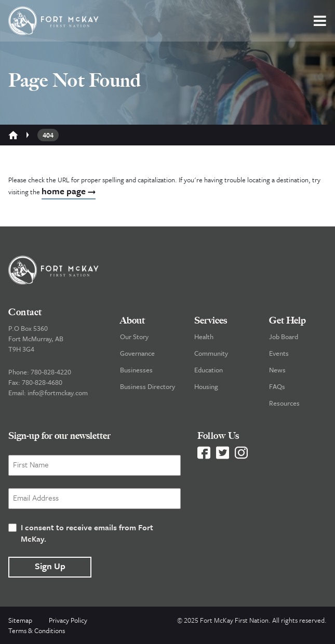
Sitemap (20, 620)
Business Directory (148, 386)
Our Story (134, 337)
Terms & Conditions (37, 630)
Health (204, 337)
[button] (320, 21)
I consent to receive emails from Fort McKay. (87, 533)
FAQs (277, 386)
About (132, 320)
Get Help (287, 320)
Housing (206, 386)
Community (211, 353)
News (277, 370)
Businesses (136, 370)
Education (209, 370)
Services (211, 320)
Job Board (284, 337)
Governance (137, 353)
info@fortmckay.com (58, 393)
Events (279, 353)
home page (69, 191)
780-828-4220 (51, 372)
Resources (284, 403)
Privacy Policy (68, 620)
